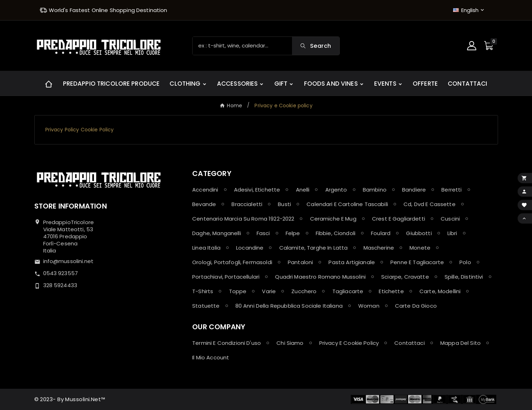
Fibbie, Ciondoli (336, 233)
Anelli (303, 190)
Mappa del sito (461, 343)
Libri (452, 233)
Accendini (205, 190)
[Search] (242, 46)
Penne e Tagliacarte (417, 262)
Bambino (375, 190)
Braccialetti (247, 204)
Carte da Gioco (416, 306)
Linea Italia (206, 248)
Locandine (250, 248)
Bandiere (414, 190)
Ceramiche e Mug (333, 219)
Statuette (206, 306)
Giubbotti (419, 233)
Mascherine (379, 248)
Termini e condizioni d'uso (227, 343)
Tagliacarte (348, 291)
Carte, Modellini (440, 291)
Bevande (204, 204)
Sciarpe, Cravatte (405, 277)
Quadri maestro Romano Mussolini (320, 277)
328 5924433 (60, 285)
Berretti (451, 190)
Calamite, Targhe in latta (314, 248)
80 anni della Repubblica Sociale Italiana (289, 306)
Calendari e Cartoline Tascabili (347, 204)
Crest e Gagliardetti (399, 219)
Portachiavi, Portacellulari (226, 277)
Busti (284, 204)
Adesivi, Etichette (257, 190)
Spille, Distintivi (464, 277)
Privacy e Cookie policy (349, 343)
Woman (369, 306)
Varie (269, 291)
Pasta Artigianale (352, 262)
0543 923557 (61, 273)
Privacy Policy (62, 130)
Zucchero (304, 291)
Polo (465, 262)
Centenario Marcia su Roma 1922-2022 (243, 219)
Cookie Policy (97, 130)
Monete (420, 248)
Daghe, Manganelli (217, 233)
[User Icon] (473, 46)
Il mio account (211, 357)
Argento (336, 190)
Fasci (263, 233)
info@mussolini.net (68, 261)
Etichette (391, 291)
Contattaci (410, 343)
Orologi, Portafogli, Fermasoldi (232, 262)
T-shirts (203, 291)
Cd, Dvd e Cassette (430, 204)
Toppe (238, 291)
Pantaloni (300, 262)
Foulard (381, 233)
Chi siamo (290, 343)
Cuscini (450, 219)
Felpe (293, 233)
